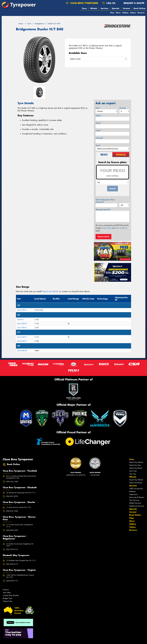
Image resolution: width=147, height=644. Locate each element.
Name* (98, 116)
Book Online (139, 8)
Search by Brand (136, 468)
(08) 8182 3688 (12, 482)
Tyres (84, 8)
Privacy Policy (106, 228)
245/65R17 (22, 337)
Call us (109, 3)
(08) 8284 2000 (12, 530)
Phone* (98, 123)
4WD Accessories (136, 489)
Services (104, 8)
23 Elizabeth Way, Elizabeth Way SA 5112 (21, 560)
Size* (98, 108)
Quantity (123, 108)
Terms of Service (121, 228)
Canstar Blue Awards (11, 595)
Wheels (94, 8)
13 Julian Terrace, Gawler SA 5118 (18, 507)
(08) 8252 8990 (12, 496)
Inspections (133, 494)
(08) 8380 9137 (12, 581)
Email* (98, 131)
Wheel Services (135, 503)
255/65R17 (22, 341)
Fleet (112, 13)
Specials (116, 8)
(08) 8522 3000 (12, 511)
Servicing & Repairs (137, 497)
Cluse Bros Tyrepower (82, 3)
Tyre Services (134, 500)
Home (19, 24)
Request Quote (103, 237)
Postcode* (99, 138)
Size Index (7, 593)
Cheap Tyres (7, 601)
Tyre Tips (133, 474)
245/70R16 (22, 324)
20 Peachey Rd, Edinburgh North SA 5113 (21, 493)
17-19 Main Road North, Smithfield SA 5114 (20, 526)
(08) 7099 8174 (12, 549)
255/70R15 (22, 310)
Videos (133, 13)
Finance (6, 590)
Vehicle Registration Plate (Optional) (105, 201)
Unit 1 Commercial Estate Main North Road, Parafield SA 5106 (21, 477)
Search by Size (135, 465)
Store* (98, 145)
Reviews (141, 13)
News (118, 13)
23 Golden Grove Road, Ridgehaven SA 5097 (20, 545)
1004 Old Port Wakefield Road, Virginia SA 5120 (20, 576)
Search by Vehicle (136, 462)
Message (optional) (103, 210)
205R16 (20, 320)
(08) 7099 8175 (12, 564)
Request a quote (132, 3)
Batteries (132, 491)
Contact (127, 8)
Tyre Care (133, 471)
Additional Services (137, 506)
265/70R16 (22, 328)
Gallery (125, 13)
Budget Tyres (8, 598)
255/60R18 (22, 351)
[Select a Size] (98, 59)
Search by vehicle (50, 291)
